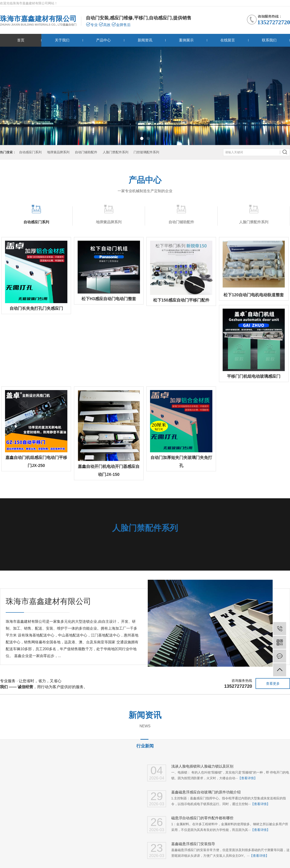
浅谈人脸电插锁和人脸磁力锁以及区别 (202, 766)
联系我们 (269, 40)
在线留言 (228, 40)
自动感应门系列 (30, 152)
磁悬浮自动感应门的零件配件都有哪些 (202, 818)
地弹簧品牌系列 (58, 152)
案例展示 (186, 40)
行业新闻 (145, 746)
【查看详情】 (248, 778)
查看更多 (273, 683)
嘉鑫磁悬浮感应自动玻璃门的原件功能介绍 (206, 792)
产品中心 (103, 40)
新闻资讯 (145, 40)
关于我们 (62, 40)
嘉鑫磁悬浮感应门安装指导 (193, 844)
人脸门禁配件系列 (116, 152)
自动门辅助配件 (86, 152)
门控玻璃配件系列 (146, 152)
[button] (142, 138)
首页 (21, 40)
